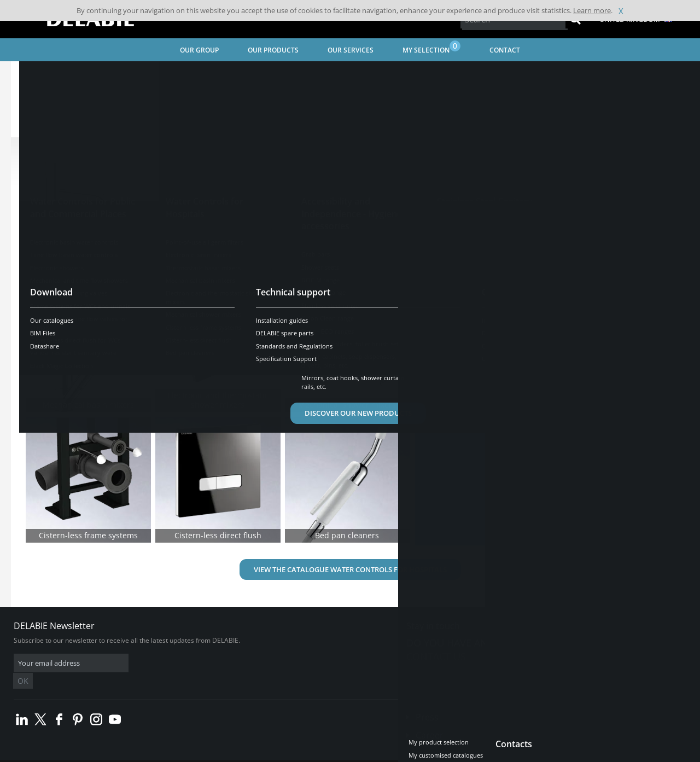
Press (427, 701)
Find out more (471, 379)
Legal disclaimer (178, 754)
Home (34, 74)
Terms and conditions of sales (102, 754)
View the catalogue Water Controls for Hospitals (350, 569)
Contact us (436, 656)
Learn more (592, 10)
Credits (222, 754)
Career (430, 719)
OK (187, 663)
